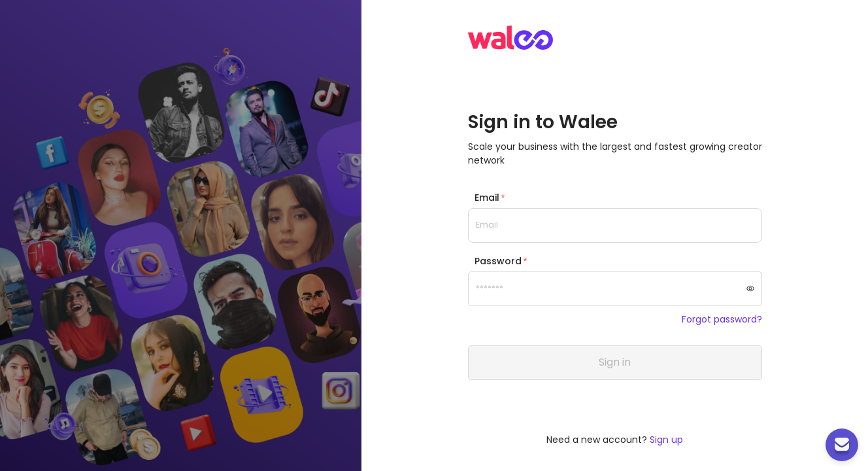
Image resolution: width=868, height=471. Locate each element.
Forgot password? (722, 320)
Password (498, 261)
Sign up (666, 440)
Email (487, 198)
